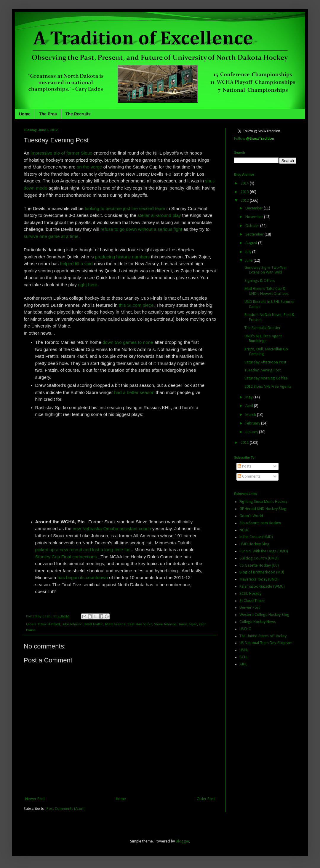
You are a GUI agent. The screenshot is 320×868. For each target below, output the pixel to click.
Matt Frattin (94, 624)
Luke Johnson (72, 624)
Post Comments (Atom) (66, 809)
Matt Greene (115, 624)
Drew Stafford (49, 624)
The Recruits (78, 114)
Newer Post (35, 799)
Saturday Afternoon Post (265, 362)
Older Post (206, 799)
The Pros (48, 114)
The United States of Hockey (263, 636)
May (249, 397)
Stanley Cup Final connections (66, 557)
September (255, 235)
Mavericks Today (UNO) (259, 580)
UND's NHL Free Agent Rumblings (263, 339)
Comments (249, 477)
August (252, 243)
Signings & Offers (260, 281)
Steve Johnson (165, 624)
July (249, 252)
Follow (254, 139)
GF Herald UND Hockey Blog (263, 509)
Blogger (183, 841)
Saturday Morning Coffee (266, 378)
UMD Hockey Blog (255, 544)
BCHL (244, 657)
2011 (245, 443)
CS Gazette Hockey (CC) (259, 566)
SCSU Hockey (250, 594)
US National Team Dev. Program (266, 643)
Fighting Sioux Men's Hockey (263, 502)
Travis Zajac (188, 624)
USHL (244, 650)
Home (25, 114)
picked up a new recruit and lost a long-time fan (83, 550)
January (252, 432)
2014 (245, 183)
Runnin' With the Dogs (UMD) (264, 551)
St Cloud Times (252, 601)
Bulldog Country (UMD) (259, 558)
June (249, 261)
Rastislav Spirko (140, 624)
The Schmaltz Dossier (263, 328)
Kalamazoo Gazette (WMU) (262, 587)
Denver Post (250, 608)
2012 (245, 201)
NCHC (244, 530)
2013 (245, 192)
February (253, 423)
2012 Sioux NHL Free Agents (268, 387)
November (255, 217)
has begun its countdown (83, 577)
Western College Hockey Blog (264, 615)
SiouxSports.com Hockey (260, 523)
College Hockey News (258, 622)
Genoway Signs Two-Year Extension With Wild (266, 270)
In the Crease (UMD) (256, 537)
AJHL (243, 664)
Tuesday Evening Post (263, 370)
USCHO (245, 629)
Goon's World (251, 516)
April (250, 406)
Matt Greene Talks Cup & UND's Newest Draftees (267, 291)
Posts (244, 466)
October (253, 226)
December (255, 208)
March (251, 415)
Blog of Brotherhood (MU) (262, 572)
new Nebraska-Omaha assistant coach (112, 528)
